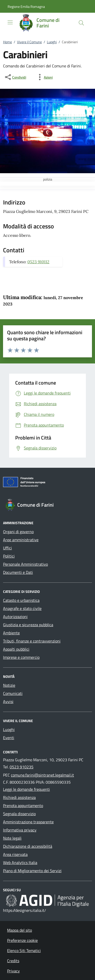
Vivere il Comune (29, 42)
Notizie (9, 685)
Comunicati (13, 693)
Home (7, 42)
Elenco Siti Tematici (24, 950)
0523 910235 (22, 767)
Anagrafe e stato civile (22, 608)
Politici (9, 556)
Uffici (7, 548)
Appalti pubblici (16, 649)
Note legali (12, 838)
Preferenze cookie (22, 940)
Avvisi (8, 701)
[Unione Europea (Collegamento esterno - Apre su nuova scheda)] (48, 483)
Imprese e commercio (21, 657)
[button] (26, 6)
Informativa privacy (20, 830)
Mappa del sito (20, 930)
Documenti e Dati (18, 572)
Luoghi (52, 42)
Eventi (9, 738)
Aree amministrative (21, 540)
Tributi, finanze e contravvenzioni (32, 641)
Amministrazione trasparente (28, 822)
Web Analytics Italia (20, 862)
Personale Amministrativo (25, 564)
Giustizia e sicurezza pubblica (28, 625)
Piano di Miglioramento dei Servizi (32, 871)
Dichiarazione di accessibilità (28, 846)
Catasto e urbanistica (21, 600)
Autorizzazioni (15, 617)
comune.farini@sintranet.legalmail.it (42, 775)
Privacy (13, 971)
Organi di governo (18, 532)
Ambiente (11, 633)
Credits (13, 961)
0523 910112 (38, 262)
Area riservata (15, 854)
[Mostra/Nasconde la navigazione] (10, 22)
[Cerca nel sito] (81, 23)
